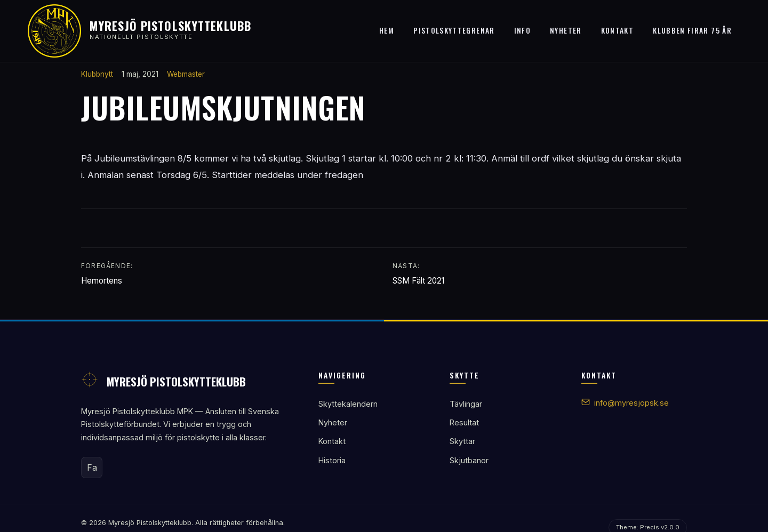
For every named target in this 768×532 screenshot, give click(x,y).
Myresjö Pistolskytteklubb (170, 25)
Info (522, 30)
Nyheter (566, 30)
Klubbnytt (97, 74)
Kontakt (618, 30)
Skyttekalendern (348, 404)
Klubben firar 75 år (692, 30)
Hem (387, 30)
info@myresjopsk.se (631, 403)
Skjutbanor (469, 460)
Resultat (464, 422)
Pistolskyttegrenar (454, 30)
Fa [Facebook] (92, 467)
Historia (332, 460)
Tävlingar (466, 404)
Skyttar (462, 441)
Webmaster (186, 74)
